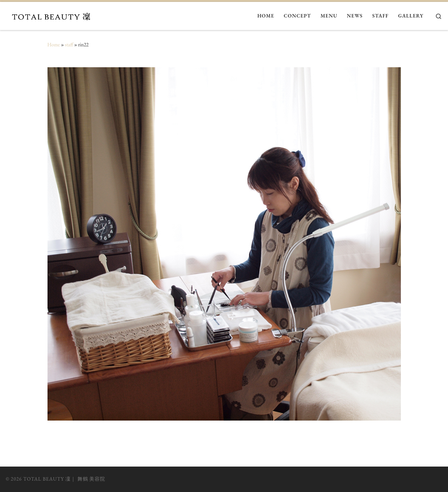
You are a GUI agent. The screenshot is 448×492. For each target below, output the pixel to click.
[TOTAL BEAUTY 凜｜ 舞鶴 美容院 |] (53, 15)
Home (54, 45)
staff (69, 45)
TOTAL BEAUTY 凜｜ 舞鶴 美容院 (64, 479)
